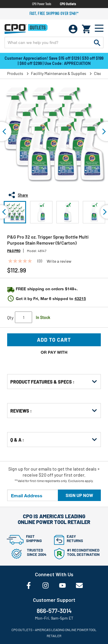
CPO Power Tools (42, 4)
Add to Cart (54, 340)
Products (15, 73)
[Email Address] (33, 495)
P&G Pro (14, 251)
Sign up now (79, 495)
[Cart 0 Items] (86, 29)
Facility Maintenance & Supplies (59, 73)
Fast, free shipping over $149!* (54, 13)
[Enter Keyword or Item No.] (54, 42)
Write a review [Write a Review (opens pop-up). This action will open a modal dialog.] (59, 261)
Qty (10, 317)
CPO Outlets (68, 4)
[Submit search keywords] (97, 42)
